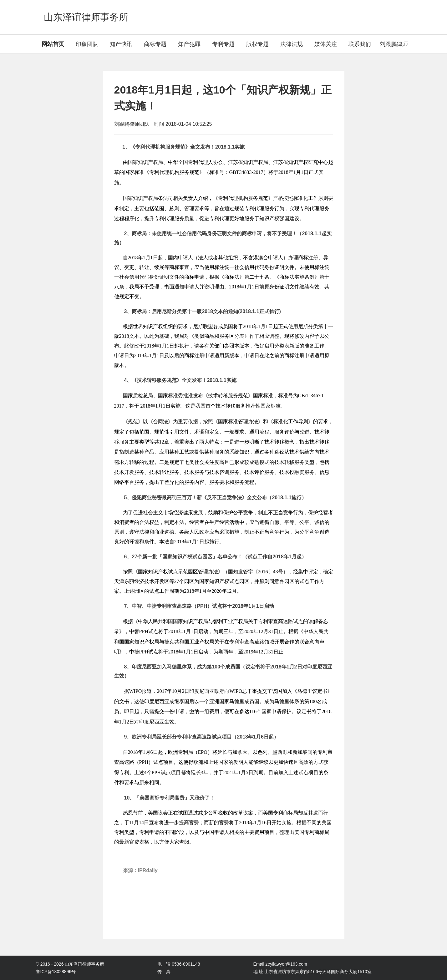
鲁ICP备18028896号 (56, 972)
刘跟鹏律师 (394, 44)
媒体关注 (326, 44)
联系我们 (360, 44)
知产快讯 (121, 44)
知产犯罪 (189, 44)
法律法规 (292, 44)
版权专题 (257, 44)
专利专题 (223, 44)
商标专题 (155, 44)
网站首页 (53, 44)
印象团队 (87, 44)
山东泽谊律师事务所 (86, 17)
